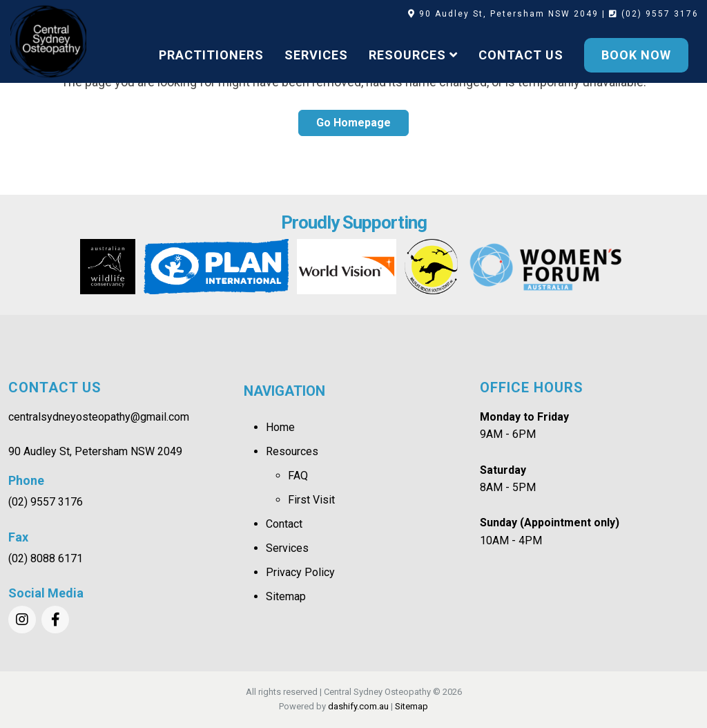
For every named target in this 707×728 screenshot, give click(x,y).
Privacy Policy (300, 572)
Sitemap (286, 596)
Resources (292, 451)
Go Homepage (353, 123)
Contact (284, 524)
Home (280, 427)
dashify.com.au (358, 706)
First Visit (311, 500)
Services (287, 548)
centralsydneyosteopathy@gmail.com (99, 417)
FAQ (298, 476)
